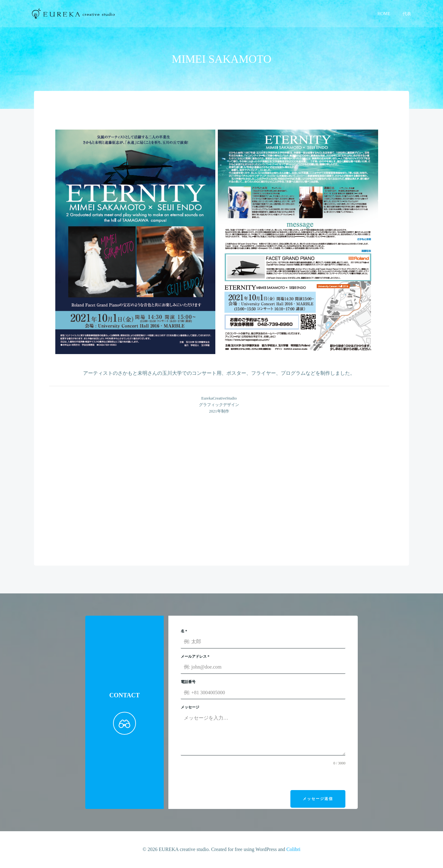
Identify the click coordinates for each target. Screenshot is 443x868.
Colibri (293, 850)
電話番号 (188, 683)
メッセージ (190, 709)
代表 (407, 14)
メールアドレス (195, 658)
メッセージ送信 (317, 800)
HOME (384, 14)
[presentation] (228, 779)
